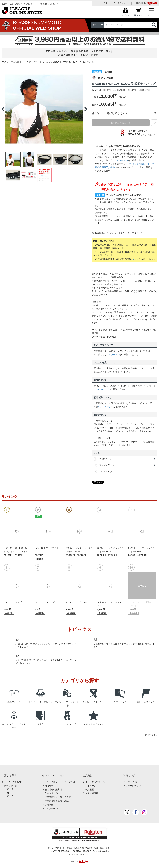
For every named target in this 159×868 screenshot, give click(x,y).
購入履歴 (89, 790)
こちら (136, 259)
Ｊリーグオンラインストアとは (60, 782)
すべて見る (150, 735)
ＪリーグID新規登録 (95, 782)
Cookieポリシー (52, 793)
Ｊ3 (12, 796)
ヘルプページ (121, 160)
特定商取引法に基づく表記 (58, 797)
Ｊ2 (12, 793)
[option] (44, 109)
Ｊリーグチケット (120, 3)
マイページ (91, 786)
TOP (4, 62)
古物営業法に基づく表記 (57, 801)
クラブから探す (12, 786)
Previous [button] (3, 109)
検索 (154, 25)
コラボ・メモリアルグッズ (37, 62)
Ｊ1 (12, 789)
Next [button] (86, 109)
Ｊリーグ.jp (103, 3)
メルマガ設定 (92, 793)
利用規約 (49, 786)
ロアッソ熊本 (15, 62)
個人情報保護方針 (53, 790)
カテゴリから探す (13, 782)
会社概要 (49, 805)
